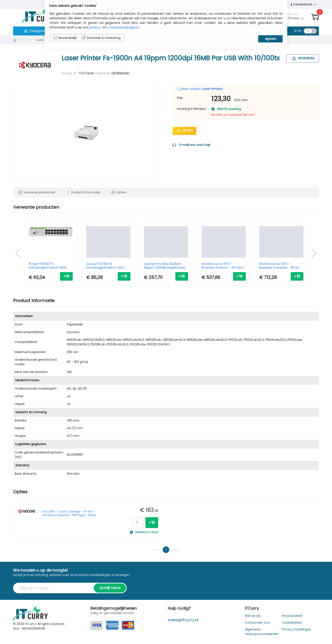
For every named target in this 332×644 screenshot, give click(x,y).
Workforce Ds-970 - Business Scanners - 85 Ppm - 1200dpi (281, 266)
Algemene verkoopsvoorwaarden (262, 632)
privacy (94, 27)
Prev (156, 550)
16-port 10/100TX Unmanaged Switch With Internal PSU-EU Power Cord (49, 266)
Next (176, 550)
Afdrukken (303, 58)
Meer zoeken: (200, 89)
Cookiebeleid (292, 623)
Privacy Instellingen (297, 629)
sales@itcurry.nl (183, 620)
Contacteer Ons (257, 623)
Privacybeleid (292, 616)
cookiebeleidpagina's (123, 27)
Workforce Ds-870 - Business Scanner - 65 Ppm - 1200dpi (224, 266)
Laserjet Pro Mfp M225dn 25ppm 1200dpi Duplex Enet (165, 266)
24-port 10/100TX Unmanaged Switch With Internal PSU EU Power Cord (107, 266)
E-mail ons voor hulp (195, 145)
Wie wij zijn (253, 616)
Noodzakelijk (65, 38)
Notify (184, 131)
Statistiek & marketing (101, 38)
